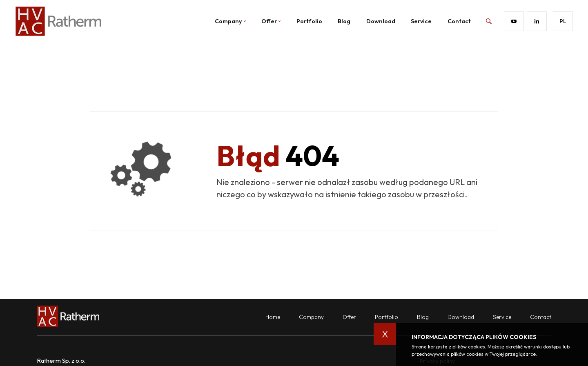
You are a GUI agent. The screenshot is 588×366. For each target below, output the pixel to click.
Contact (459, 21)
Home (273, 317)
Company (311, 317)
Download (381, 21)
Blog (344, 21)
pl (563, 21)
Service (421, 21)
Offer (271, 21)
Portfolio (309, 21)
